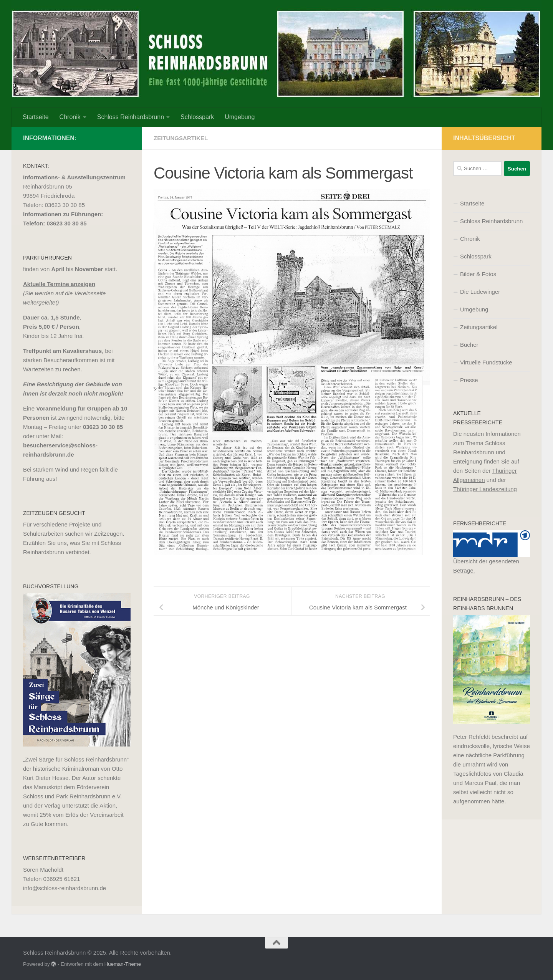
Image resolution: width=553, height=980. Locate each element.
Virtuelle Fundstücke (486, 362)
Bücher (469, 345)
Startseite (36, 117)
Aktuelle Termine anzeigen (59, 284)
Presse (469, 380)
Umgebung (240, 117)
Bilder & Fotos (478, 274)
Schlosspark (197, 117)
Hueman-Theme (123, 964)
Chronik (70, 117)
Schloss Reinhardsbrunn (131, 117)
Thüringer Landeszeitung (485, 489)
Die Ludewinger (480, 292)
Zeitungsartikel (182, 138)
